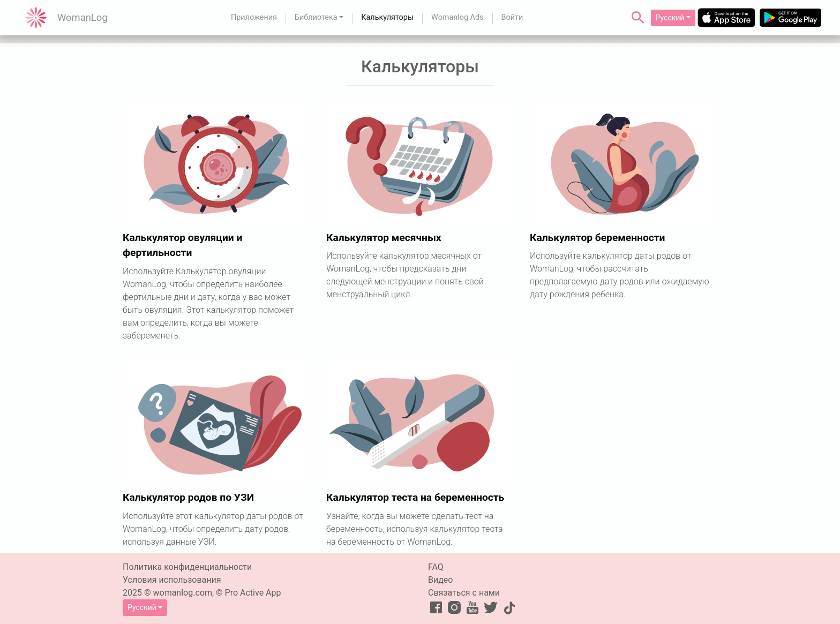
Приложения (254, 17)
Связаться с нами (464, 593)
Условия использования (172, 580)
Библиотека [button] (316, 17)
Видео (440, 580)
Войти (512, 17)
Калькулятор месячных (384, 238)
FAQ (436, 567)
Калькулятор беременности (597, 238)
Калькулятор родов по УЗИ (188, 497)
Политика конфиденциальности (187, 567)
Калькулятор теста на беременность (415, 497)
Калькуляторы (387, 17)
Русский (670, 18)
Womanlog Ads (457, 17)
